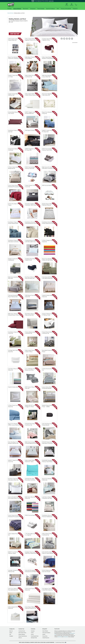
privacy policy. (66, 637)
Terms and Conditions (46, 633)
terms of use (60, 637)
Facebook (33, 631)
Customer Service (22, 631)
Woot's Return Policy (22, 633)
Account (72, 5)
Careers (11, 633)
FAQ (10, 634)
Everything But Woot (35, 636)
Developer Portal (34, 638)
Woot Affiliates (45, 631)
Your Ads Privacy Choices (60, 642)
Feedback (11, 636)
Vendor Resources (46, 638)
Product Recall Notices (23, 636)
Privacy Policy (45, 636)
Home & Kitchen (10, 13)
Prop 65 (44, 634)
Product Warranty (22, 634)
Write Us (20, 638)
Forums (67, 5)
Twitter (32, 633)
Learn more (51, 1)
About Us (11, 631)
